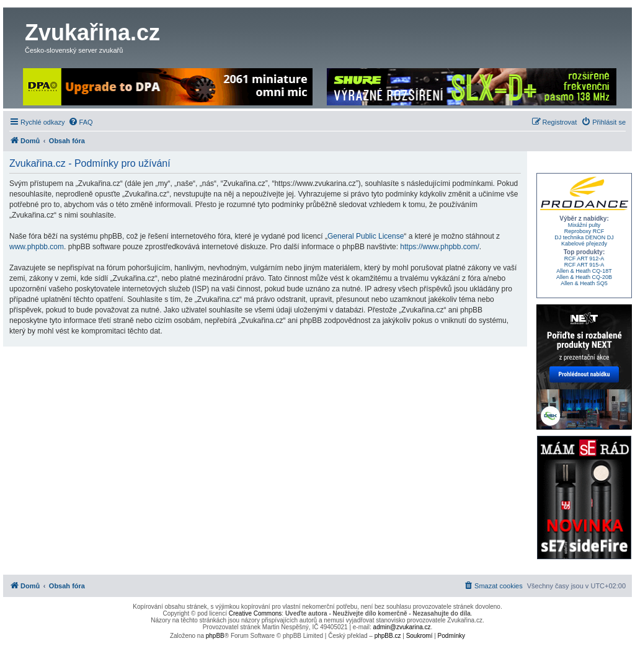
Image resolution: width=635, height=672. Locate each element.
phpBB (215, 636)
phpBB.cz (388, 636)
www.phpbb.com (37, 247)
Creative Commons (255, 613)
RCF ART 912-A (584, 259)
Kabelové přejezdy (584, 244)
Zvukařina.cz (92, 33)
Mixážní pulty (584, 225)
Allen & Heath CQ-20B (584, 277)
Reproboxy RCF (584, 231)
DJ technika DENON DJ (584, 237)
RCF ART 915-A (584, 265)
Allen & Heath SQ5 (584, 283)
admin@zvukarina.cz (402, 627)
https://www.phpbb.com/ (439, 247)
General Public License (366, 236)
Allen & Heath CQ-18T (584, 271)
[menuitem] (81, 122)
